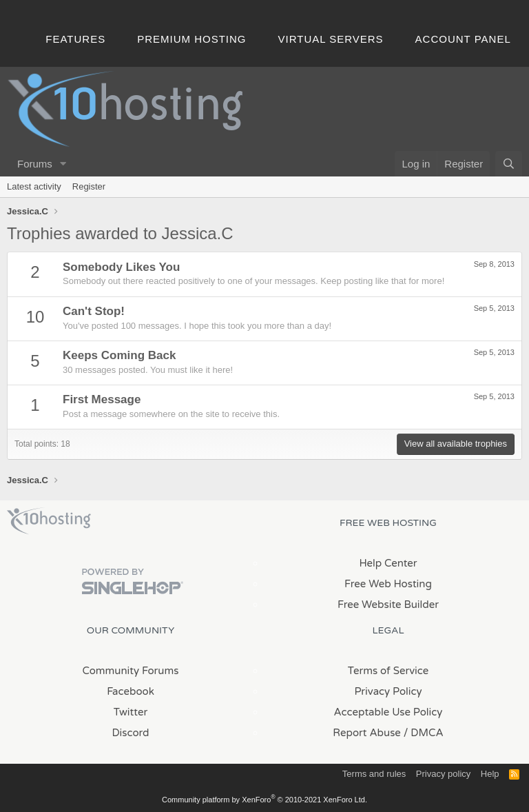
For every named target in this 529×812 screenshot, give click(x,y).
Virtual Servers (331, 39)
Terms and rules (374, 774)
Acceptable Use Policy (388, 712)
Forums (35, 164)
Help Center (388, 563)
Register (89, 186)
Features (75, 39)
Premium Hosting (191, 39)
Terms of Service (388, 671)
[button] (63, 164)
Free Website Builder (388, 605)
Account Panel (463, 39)
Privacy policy (443, 774)
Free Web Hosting (388, 584)
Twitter (131, 712)
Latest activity (34, 186)
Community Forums (131, 671)
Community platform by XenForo (264, 800)
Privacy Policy (388, 691)
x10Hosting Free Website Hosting (49, 521)
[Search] (509, 164)
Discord (130, 733)
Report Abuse (367, 733)
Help (490, 774)
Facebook (131, 691)
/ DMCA (424, 733)
